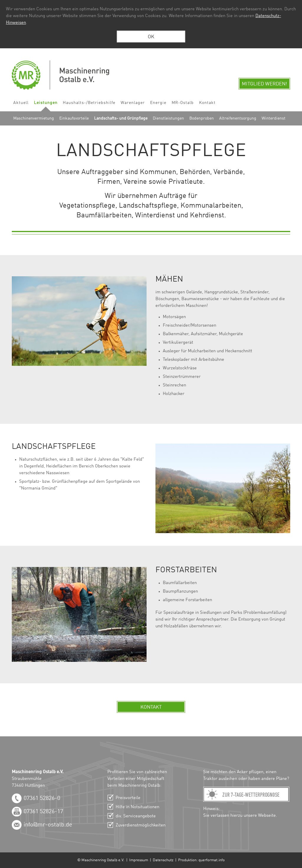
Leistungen (46, 103)
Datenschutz (163, 860)
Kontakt (207, 103)
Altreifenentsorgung (238, 118)
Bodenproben (202, 118)
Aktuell (21, 103)
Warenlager (133, 103)
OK (151, 37)
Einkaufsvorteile (74, 118)
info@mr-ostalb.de (48, 825)
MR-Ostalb (183, 103)
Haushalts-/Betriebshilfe (89, 103)
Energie (158, 103)
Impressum (139, 860)
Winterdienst (274, 118)
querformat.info (212, 860)
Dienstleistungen (168, 118)
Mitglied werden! (264, 84)
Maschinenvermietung (34, 118)
